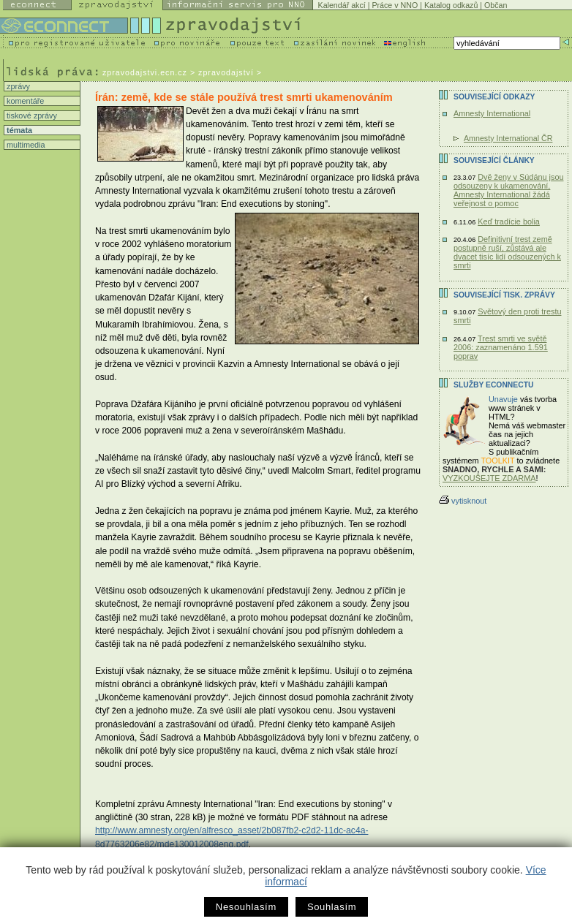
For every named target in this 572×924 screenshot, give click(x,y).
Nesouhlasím (246, 907)
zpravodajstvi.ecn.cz (145, 72)
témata (18, 130)
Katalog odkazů (451, 5)
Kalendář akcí (342, 5)
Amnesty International (492, 113)
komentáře (24, 101)
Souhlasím (332, 907)
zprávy (17, 86)
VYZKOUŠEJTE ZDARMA (489, 478)
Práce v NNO (395, 5)
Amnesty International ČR (508, 138)
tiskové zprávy (31, 115)
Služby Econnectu (493, 385)
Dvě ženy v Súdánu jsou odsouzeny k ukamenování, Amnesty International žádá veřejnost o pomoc (509, 190)
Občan (496, 5)
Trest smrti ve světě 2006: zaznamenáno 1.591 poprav (501, 347)
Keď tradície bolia (509, 221)
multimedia (25, 145)
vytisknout (463, 501)
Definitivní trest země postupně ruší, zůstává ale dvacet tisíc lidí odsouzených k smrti (507, 252)
